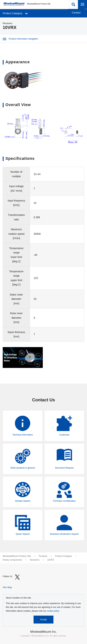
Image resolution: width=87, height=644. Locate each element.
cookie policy (53, 611)
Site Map (7, 587)
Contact (76, 13)
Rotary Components (12, 560)
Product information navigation (20, 39)
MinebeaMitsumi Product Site (17, 556)
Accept (44, 620)
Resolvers (35, 560)
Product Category (63, 556)
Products (43, 556)
